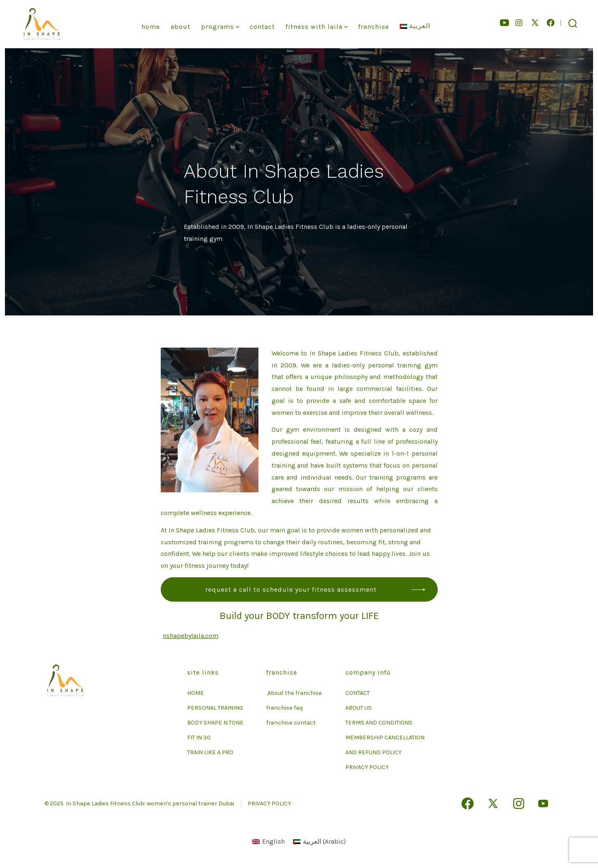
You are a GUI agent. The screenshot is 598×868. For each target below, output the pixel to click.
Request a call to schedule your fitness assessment (291, 589)
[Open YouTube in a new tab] (504, 23)
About (181, 27)
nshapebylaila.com (191, 636)
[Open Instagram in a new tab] (519, 23)
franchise (374, 27)
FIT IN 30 (199, 737)
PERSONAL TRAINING (215, 708)
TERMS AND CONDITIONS (379, 723)
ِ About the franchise (294, 693)
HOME (196, 693)
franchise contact (291, 723)
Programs (220, 27)
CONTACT (358, 693)
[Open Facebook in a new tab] (551, 23)
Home (151, 27)
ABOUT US (359, 708)
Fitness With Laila (317, 27)
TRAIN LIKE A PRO (210, 752)
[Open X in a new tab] (535, 23)
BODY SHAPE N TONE (215, 723)
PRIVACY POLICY (367, 767)
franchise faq (284, 708)
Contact (262, 27)
